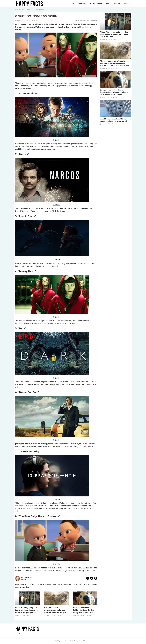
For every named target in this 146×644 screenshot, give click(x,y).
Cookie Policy (74, 641)
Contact (18, 633)
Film (108, 4)
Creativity (82, 4)
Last (72, 4)
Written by (82, 21)
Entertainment (96, 4)
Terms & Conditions (85, 641)
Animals (128, 4)
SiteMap (58, 641)
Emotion (117, 4)
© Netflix (56, 140)
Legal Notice (65, 641)
